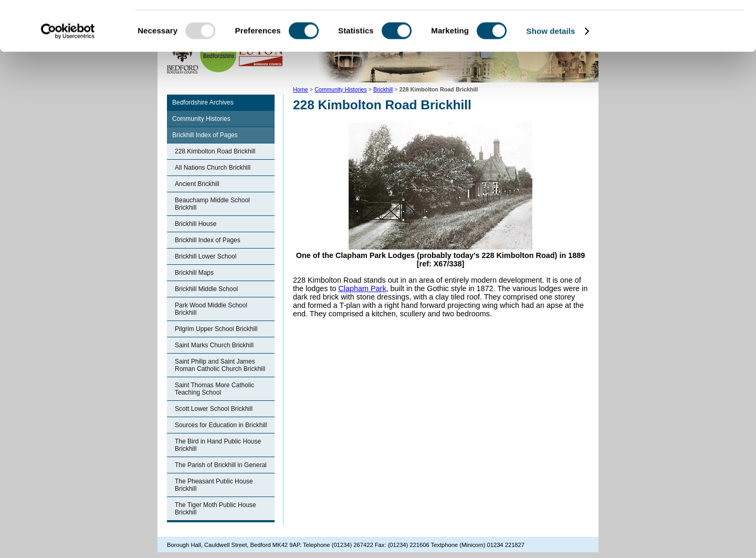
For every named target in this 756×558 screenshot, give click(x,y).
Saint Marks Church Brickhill (214, 345)
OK (669, 26)
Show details (551, 81)
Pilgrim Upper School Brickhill (216, 329)
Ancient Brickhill (197, 184)
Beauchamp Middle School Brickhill (212, 204)
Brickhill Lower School (206, 256)
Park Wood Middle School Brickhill (211, 309)
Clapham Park (362, 288)
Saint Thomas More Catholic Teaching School (214, 389)
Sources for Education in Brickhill (221, 425)
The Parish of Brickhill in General (221, 465)
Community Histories (201, 119)
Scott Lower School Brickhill (214, 409)
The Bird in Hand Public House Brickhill (218, 445)
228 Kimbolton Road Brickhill (215, 151)
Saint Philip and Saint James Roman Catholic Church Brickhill (220, 365)
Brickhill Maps (194, 273)
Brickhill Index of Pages (205, 135)
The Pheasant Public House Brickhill (214, 485)
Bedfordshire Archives (203, 102)
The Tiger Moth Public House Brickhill (216, 509)
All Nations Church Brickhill (213, 168)
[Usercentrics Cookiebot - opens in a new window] (68, 81)
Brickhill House (196, 224)
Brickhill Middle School (206, 289)
